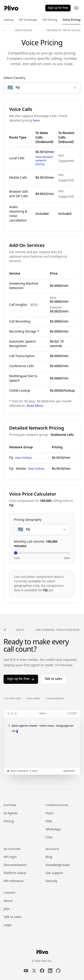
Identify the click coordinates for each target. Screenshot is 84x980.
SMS (49, 822)
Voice (50, 814)
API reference (14, 881)
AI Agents (11, 814)
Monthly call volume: (36, 544)
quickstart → (70, 771)
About (8, 901)
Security (52, 881)
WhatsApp (53, 830)
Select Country (14, 78)
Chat (49, 838)
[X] (34, 971)
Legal (8, 925)
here (36, 121)
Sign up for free (58, 8)
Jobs (7, 909)
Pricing (9, 822)
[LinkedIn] (50, 971)
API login (10, 857)
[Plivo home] (11, 8)
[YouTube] (26, 971)
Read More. (35, 406)
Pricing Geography (28, 520)
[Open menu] (76, 8)
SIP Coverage (28, 20)
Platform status (15, 873)
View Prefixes (24, 458)
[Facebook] (42, 971)
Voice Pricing (72, 20)
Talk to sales (53, 679)
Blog (49, 857)
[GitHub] (58, 971)
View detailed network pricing (44, 161)
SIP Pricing (50, 20)
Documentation (15, 865)
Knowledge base (58, 865)
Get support (55, 873)
